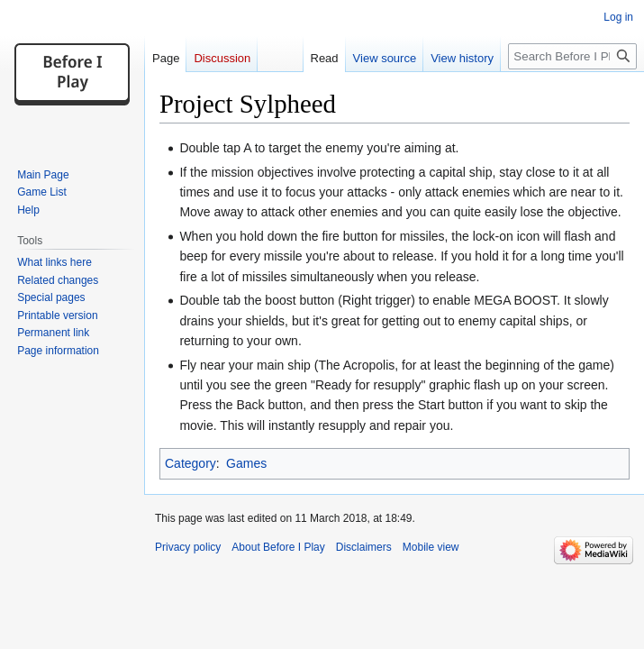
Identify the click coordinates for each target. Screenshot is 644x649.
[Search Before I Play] (572, 56)
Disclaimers (364, 547)
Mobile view (431, 547)
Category (190, 463)
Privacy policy (188, 547)
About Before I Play (278, 547)
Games (246, 463)
